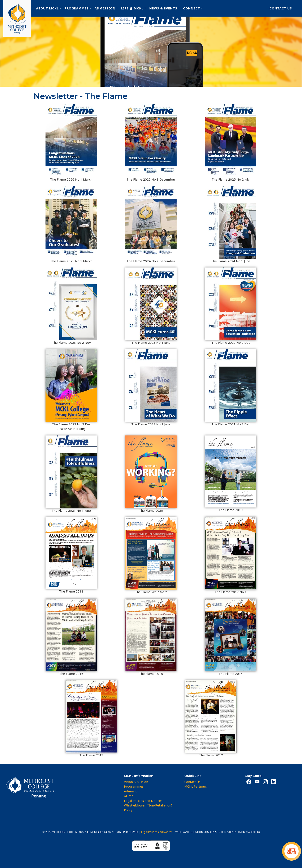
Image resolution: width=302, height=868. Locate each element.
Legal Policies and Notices (157, 832)
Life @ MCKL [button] (132, 8)
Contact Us (281, 8)
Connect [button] (192, 8)
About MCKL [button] (47, 8)
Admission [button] (105, 8)
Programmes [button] (77, 8)
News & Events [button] (163, 8)
